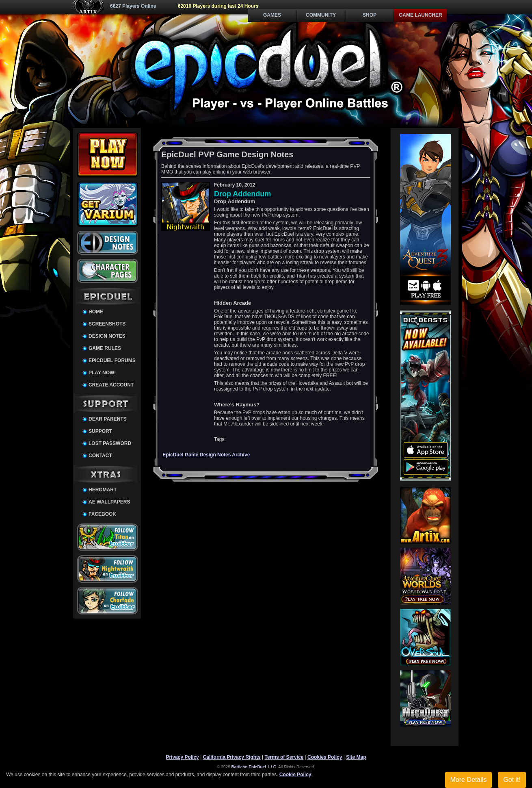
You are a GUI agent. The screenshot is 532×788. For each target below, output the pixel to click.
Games (272, 15)
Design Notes (107, 336)
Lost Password (110, 443)
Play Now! (102, 373)
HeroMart (103, 490)
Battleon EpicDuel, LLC (254, 767)
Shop (370, 15)
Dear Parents (108, 419)
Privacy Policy (182, 757)
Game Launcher (421, 15)
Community (321, 15)
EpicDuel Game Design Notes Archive (206, 455)
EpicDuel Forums (112, 360)
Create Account (111, 385)
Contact (100, 456)
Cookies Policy (325, 757)
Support (100, 431)
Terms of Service (284, 757)
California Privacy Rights (232, 757)
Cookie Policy (295, 775)
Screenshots (107, 324)
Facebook (102, 514)
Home (96, 312)
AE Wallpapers (109, 502)
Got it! (512, 780)
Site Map (356, 757)
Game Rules (105, 348)
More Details (469, 780)
